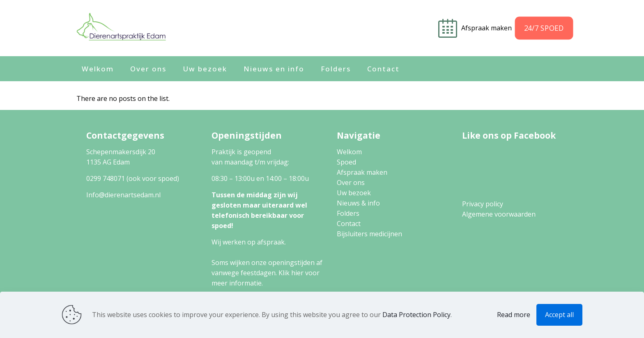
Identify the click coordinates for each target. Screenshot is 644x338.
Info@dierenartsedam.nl (123, 195)
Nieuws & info (358, 203)
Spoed (346, 162)
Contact (349, 224)
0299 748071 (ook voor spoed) (133, 178)
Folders (348, 213)
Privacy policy (483, 204)
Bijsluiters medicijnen (369, 234)
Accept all (559, 315)
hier (297, 273)
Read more (514, 315)
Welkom (349, 152)
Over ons (351, 183)
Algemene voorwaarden (499, 214)
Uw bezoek (354, 193)
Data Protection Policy (416, 315)
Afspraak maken (487, 28)
